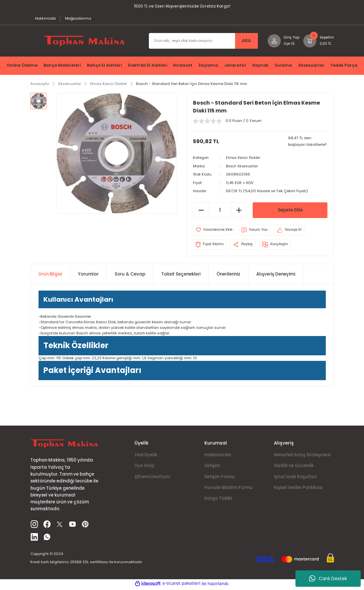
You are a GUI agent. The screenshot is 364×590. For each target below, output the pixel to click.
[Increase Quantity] (239, 212)
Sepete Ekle (290, 212)
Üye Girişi (144, 468)
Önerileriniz (228, 276)
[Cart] (318, 43)
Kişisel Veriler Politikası (298, 489)
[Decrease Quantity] (201, 212)
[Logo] (84, 43)
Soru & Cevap (130, 276)
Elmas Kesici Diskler (244, 160)
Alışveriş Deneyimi (276, 276)
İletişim (212, 468)
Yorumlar (88, 276)
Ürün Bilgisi (50, 276)
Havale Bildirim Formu (229, 489)
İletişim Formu (220, 478)
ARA (243, 43)
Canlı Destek (328, 579)
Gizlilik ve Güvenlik (294, 468)
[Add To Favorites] (215, 232)
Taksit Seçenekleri (181, 276)
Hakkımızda (218, 457)
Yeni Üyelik (146, 457)
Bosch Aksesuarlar (244, 168)
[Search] (201, 43)
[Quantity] (220, 212)
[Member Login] (281, 43)
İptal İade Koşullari (295, 478)
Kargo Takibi (218, 500)
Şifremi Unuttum (152, 478)
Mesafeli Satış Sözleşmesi (302, 457)
